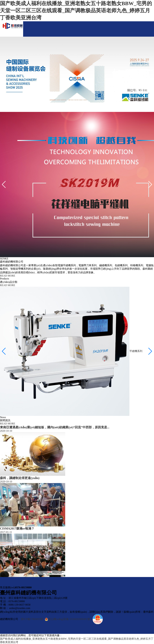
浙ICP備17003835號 (32, 619)
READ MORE (8, 276)
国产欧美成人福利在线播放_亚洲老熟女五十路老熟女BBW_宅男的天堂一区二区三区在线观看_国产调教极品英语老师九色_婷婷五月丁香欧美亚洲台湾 (76, 10)
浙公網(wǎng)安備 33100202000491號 (67, 619)
